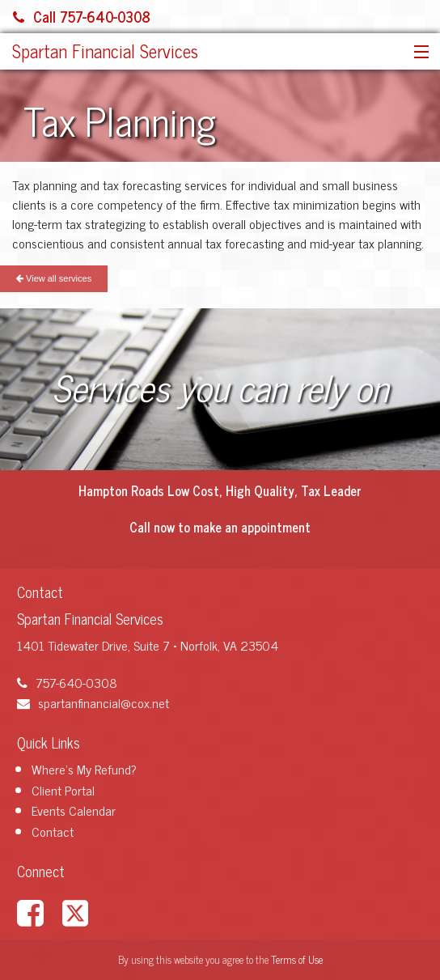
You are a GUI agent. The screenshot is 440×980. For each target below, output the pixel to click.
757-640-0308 (67, 682)
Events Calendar (74, 810)
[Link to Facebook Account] (38, 911)
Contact (53, 831)
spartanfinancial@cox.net (93, 702)
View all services (54, 278)
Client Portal (63, 790)
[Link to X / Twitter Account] (83, 911)
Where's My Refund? (84, 769)
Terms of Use (297, 959)
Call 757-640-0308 (82, 16)
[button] (418, 53)
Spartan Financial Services (105, 51)
